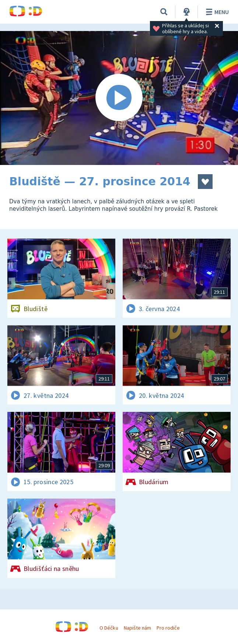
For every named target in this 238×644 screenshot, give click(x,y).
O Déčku (109, 628)
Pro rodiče (168, 628)
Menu (216, 12)
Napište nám (137, 628)
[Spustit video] (119, 98)
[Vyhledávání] (164, 12)
